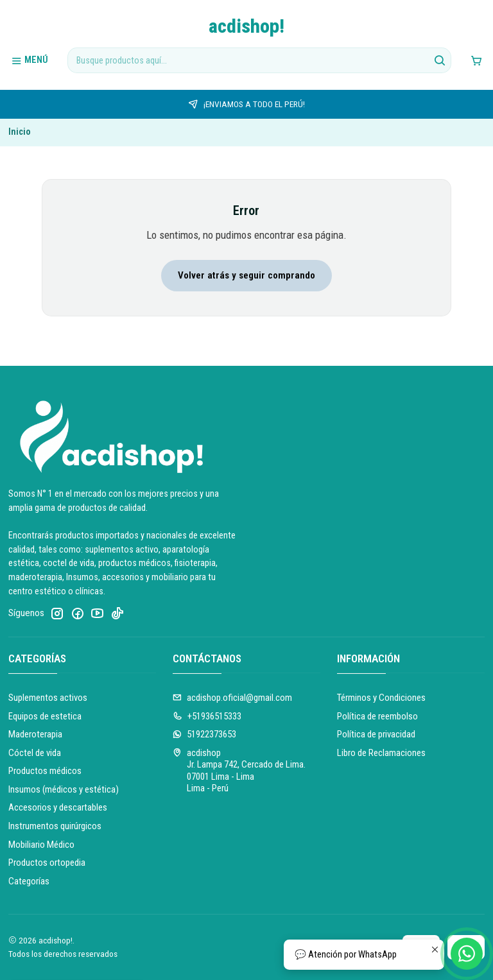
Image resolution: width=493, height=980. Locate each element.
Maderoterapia (35, 734)
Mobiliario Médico (41, 845)
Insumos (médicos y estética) (64, 789)
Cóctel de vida (35, 753)
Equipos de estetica (45, 716)
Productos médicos (45, 771)
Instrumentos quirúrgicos (55, 826)
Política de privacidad (376, 734)
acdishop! (246, 26)
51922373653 (205, 734)
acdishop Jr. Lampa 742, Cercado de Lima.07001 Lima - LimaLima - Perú (239, 771)
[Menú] (30, 60)
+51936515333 (207, 716)
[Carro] (476, 60)
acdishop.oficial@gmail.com (233, 698)
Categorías (29, 881)
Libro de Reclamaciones (381, 753)
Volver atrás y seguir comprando (246, 275)
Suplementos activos (48, 698)
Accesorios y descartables (58, 807)
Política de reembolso (377, 716)
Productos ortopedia (47, 863)
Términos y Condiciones (381, 698)
